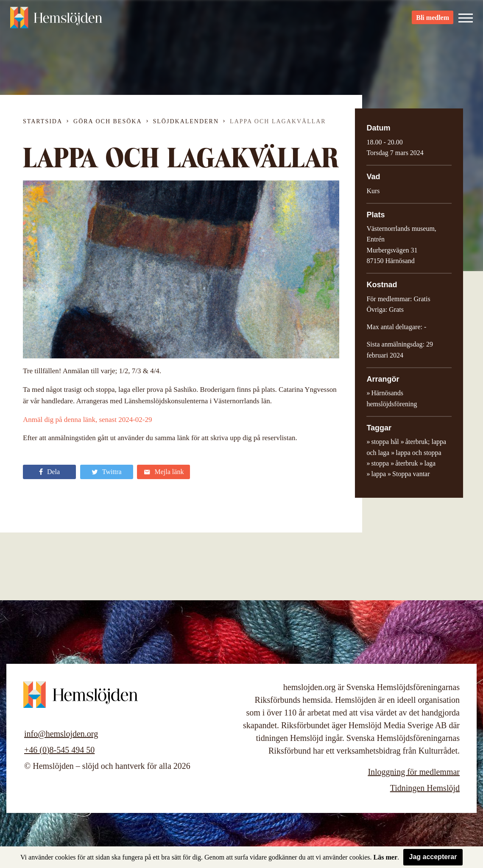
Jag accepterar (433, 857)
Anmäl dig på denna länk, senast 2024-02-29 (88, 420)
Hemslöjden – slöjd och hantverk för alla (57, 21)
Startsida (43, 121)
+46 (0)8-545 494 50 (59, 750)
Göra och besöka (107, 121)
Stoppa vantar (411, 474)
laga (430, 463)
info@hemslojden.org (61, 734)
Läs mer (385, 857)
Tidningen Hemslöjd (425, 788)
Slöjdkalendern (186, 121)
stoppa (380, 463)
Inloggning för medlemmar (414, 772)
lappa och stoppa (419, 453)
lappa (378, 474)
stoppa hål (385, 442)
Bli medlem (433, 21)
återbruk (406, 463)
